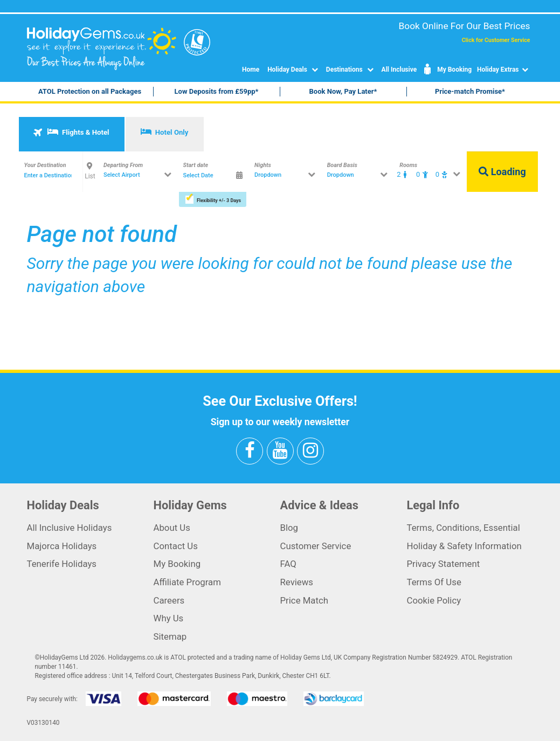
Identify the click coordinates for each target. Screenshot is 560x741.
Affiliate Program (187, 582)
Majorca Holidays (62, 546)
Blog (289, 528)
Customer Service (316, 546)
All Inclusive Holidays (70, 528)
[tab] (72, 134)
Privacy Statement (444, 564)
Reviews (297, 582)
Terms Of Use (434, 582)
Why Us (169, 618)
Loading (502, 172)
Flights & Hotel (71, 132)
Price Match (305, 600)
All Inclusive (399, 70)
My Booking (447, 70)
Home (251, 70)
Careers (169, 600)
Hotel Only (165, 132)
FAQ (288, 564)
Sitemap (170, 636)
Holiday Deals (294, 70)
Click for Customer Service (496, 40)
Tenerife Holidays (62, 564)
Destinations (351, 70)
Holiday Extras (504, 70)
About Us (172, 528)
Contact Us (176, 546)
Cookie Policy (434, 600)
